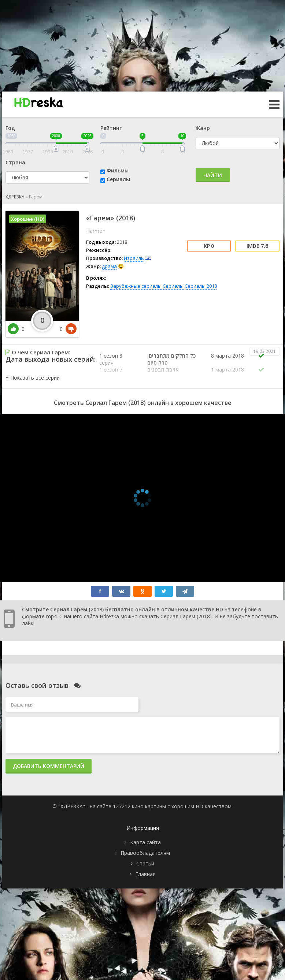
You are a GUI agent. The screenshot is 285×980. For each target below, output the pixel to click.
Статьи (145, 863)
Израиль (134, 258)
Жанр (203, 128)
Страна (15, 162)
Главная (145, 874)
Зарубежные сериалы (136, 286)
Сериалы (118, 179)
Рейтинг (111, 128)
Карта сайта (145, 842)
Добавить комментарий (49, 766)
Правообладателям (145, 853)
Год (10, 128)
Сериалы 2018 (201, 286)
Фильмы (118, 170)
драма (109, 266)
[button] (33, 378)
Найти (213, 175)
